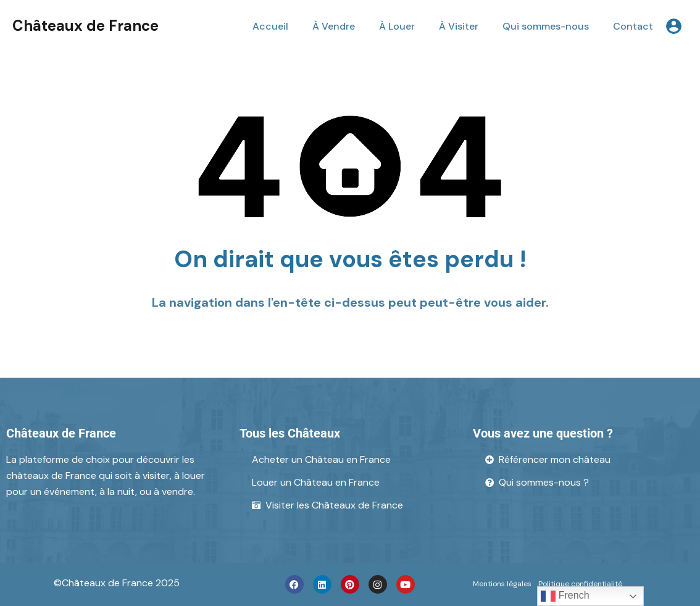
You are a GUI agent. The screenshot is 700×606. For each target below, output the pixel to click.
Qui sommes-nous (546, 26)
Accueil (270, 26)
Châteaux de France (85, 26)
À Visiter (459, 26)
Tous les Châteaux (290, 433)
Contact (633, 26)
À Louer (397, 26)
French (565, 596)
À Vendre (334, 26)
